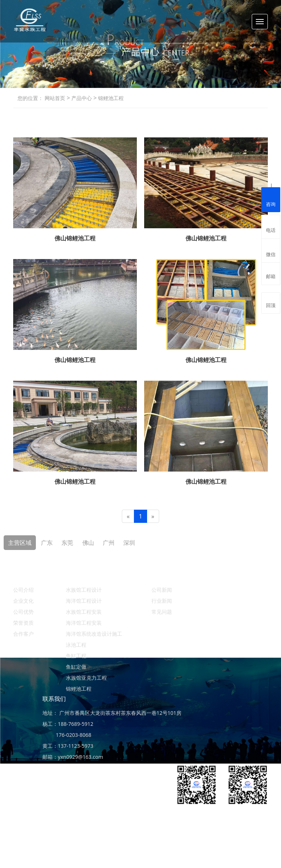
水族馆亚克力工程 (86, 678)
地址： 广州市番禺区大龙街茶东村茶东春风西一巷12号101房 (112, 713)
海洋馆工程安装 (84, 623)
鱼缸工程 (76, 656)
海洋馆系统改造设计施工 (94, 634)
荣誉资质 (23, 623)
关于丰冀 (25, 576)
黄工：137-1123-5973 (68, 746)
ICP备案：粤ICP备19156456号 (233, 851)
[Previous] (128, 516)
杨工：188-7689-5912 (68, 724)
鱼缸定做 (76, 667)
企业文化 (23, 601)
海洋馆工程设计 (84, 601)
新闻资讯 (163, 576)
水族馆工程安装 (84, 612)
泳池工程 (76, 645)
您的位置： (30, 98)
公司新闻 (162, 590)
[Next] (153, 516)
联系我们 (54, 699)
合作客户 (23, 634)
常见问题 (162, 612)
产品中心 (81, 98)
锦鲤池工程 (110, 98)
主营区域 (20, 543)
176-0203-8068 (67, 735)
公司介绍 (23, 590)
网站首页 (55, 98)
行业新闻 (162, 601)
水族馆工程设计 (84, 590)
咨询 (271, 199)
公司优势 (23, 612)
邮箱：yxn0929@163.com (73, 757)
